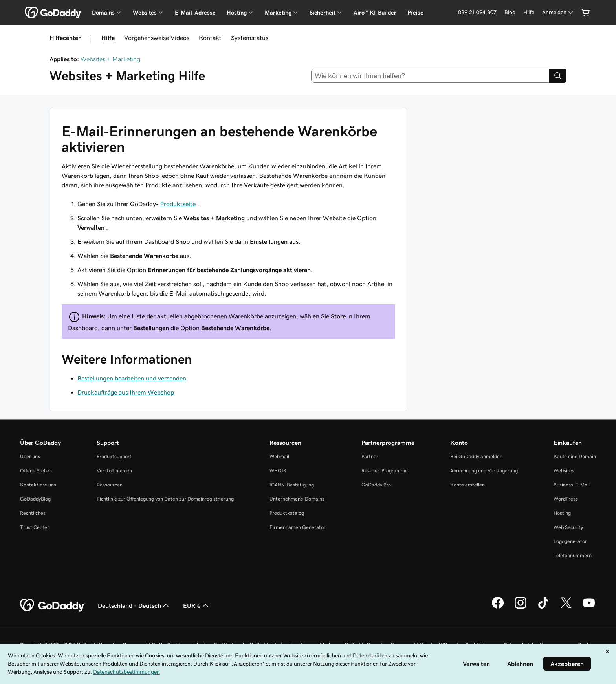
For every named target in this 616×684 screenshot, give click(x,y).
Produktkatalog (287, 513)
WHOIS (278, 471)
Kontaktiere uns (38, 485)
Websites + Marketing (111, 59)
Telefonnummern (573, 555)
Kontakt (210, 38)
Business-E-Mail (572, 485)
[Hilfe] (529, 12)
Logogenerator (570, 541)
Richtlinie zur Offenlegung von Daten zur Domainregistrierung (165, 499)
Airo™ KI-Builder (375, 13)
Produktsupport (114, 456)
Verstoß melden (114, 471)
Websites (564, 471)
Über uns (30, 456)
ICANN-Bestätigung (292, 485)
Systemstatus (250, 38)
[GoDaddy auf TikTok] (543, 607)
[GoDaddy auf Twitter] (566, 607)
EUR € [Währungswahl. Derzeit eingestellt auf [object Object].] (197, 605)
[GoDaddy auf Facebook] (498, 607)
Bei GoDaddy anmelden (476, 456)
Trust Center (35, 527)
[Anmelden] (558, 12)
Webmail (279, 456)
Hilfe (108, 38)
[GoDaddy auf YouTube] (589, 607)
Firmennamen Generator (298, 527)
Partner (370, 456)
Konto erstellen (467, 485)
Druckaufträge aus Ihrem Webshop (126, 392)
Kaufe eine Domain (575, 456)
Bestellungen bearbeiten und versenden (132, 378)
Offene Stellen (36, 471)
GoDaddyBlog (35, 499)
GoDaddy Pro (376, 485)
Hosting (562, 513)
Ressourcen (110, 485)
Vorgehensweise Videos (157, 38)
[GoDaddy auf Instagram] (521, 607)
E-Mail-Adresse (195, 13)
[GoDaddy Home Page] (53, 605)
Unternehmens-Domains (297, 499)
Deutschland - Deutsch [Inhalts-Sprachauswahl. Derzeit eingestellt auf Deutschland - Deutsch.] (134, 605)
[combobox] (430, 76)
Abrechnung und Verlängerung (484, 471)
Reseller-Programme (385, 471)
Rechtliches (33, 513)
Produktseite (178, 204)
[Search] (558, 76)
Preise (415, 13)
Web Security (568, 527)
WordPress (566, 499)
